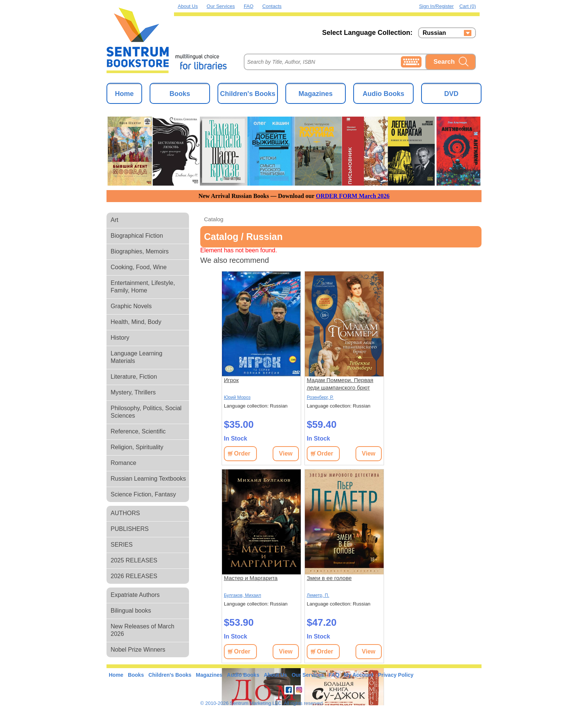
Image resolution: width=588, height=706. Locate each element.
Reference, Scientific (138, 431)
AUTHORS (125, 513)
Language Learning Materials (136, 357)
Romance (123, 463)
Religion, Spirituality (137, 447)
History (120, 338)
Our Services (221, 6)
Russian (434, 33)
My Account (359, 675)
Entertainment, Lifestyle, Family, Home (143, 287)
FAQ (249, 6)
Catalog (214, 219)
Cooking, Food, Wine (139, 267)
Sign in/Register (436, 6)
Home (124, 94)
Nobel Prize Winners (138, 650)
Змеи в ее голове (329, 578)
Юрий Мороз (237, 397)
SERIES (122, 545)
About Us (188, 6)
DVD (451, 94)
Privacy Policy (396, 675)
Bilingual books (131, 611)
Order (242, 453)
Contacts (272, 6)
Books (180, 94)
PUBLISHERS (130, 529)
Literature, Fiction (134, 377)
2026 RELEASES (134, 576)
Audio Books (383, 94)
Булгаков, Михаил (242, 595)
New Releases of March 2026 (142, 630)
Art (114, 220)
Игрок (231, 380)
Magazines (316, 94)
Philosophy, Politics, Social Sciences (146, 412)
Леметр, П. (318, 595)
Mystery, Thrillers (133, 392)
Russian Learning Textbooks (148, 479)
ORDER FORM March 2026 (353, 196)
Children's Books (248, 94)
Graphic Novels (131, 306)
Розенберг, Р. (320, 397)
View (286, 453)
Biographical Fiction (137, 236)
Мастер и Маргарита (251, 578)
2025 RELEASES (134, 560)
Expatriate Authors (135, 595)
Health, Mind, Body (136, 322)
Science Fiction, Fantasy (143, 494)
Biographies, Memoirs (140, 251)
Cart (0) (468, 6)
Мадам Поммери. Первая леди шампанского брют (340, 384)
